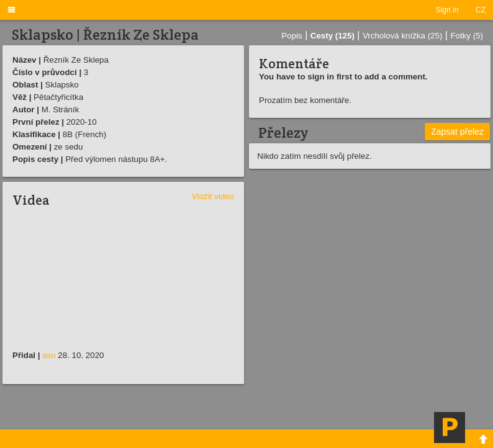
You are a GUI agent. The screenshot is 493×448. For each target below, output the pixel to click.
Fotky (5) (467, 36)
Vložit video (213, 196)
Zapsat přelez (457, 132)
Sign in (447, 10)
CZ (481, 10)
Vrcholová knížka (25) (402, 36)
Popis (292, 36)
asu (49, 355)
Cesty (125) (332, 36)
